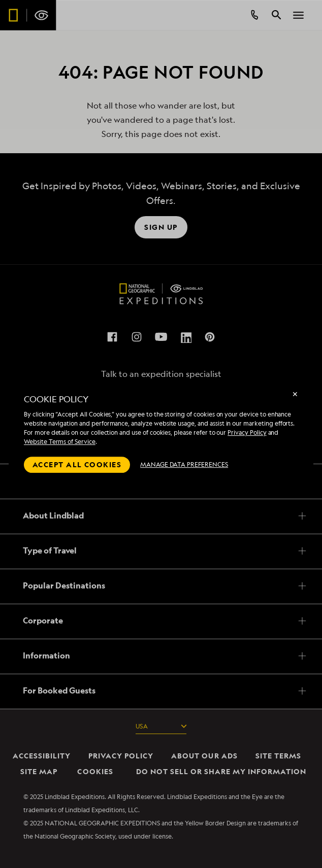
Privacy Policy (247, 432)
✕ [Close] (295, 394)
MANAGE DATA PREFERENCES (184, 464)
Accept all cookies (77, 464)
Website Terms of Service (60, 442)
